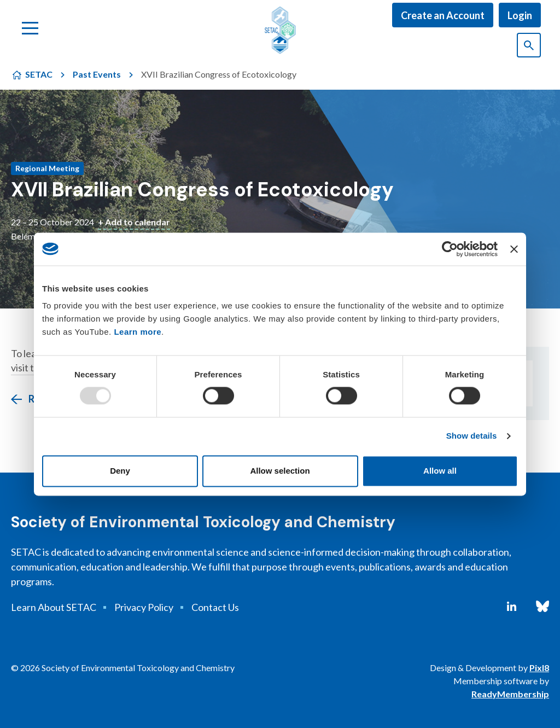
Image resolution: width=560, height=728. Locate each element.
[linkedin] (512, 607)
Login (520, 15)
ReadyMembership (510, 694)
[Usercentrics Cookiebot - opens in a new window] (450, 249)
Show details (472, 436)
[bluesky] (542, 607)
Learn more (138, 332)
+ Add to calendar (134, 222)
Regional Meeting (47, 168)
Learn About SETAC (54, 607)
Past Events (97, 74)
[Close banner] (514, 249)
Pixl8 (539, 668)
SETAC (39, 74)
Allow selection (280, 471)
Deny (120, 471)
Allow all (440, 471)
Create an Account (443, 15)
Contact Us (215, 607)
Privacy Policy (144, 607)
